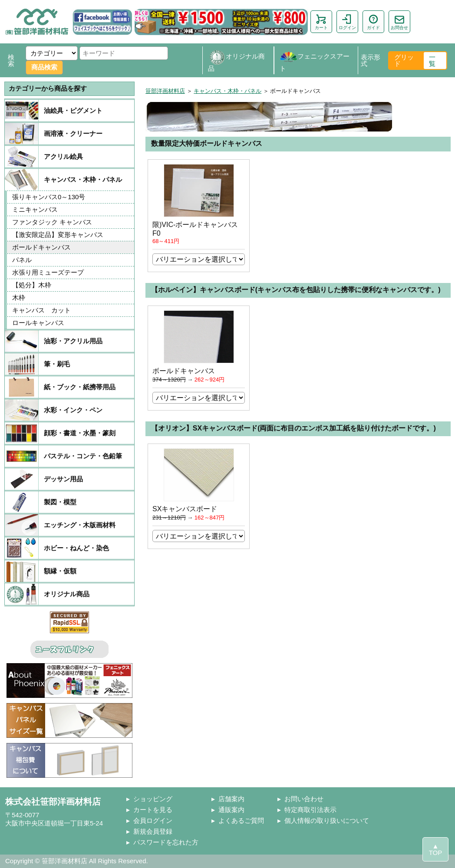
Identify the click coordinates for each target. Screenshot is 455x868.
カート (321, 22)
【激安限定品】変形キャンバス (58, 235)
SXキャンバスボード (185, 509)
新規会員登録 (153, 831)
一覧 (432, 60)
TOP (436, 853)
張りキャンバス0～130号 (49, 197)
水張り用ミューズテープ (48, 272)
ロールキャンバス (38, 323)
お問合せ (399, 22)
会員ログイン (153, 820)
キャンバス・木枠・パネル (227, 91)
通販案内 (231, 810)
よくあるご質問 (241, 820)
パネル (22, 260)
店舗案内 (231, 799)
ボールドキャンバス (41, 247)
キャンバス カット (41, 310)
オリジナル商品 (236, 61)
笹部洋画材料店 (165, 91)
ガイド (373, 22)
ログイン (347, 22)
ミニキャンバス (35, 209)
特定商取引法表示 (310, 810)
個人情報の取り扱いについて (327, 820)
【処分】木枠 (32, 285)
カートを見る (153, 810)
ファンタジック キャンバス (52, 222)
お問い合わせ (304, 799)
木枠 (19, 298)
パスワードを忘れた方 (166, 842)
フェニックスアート (315, 61)
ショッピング (153, 799)
